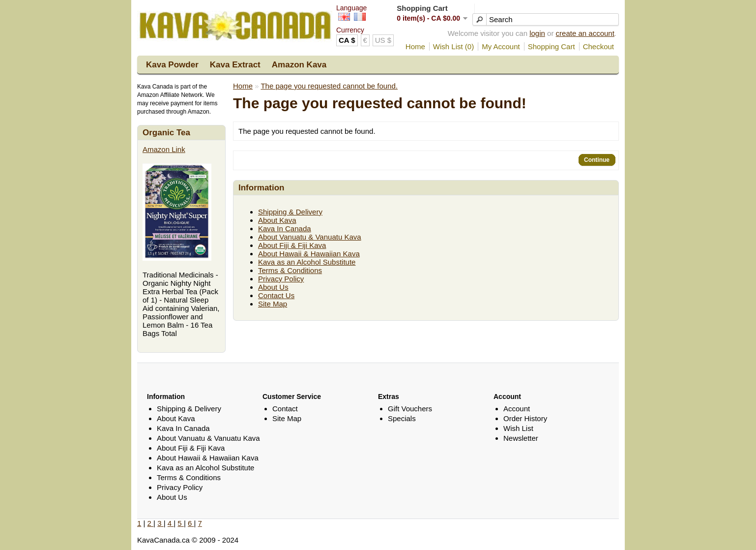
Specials (402, 418)
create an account (585, 33)
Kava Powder (172, 65)
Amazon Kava (299, 65)
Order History (525, 418)
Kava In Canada (285, 229)
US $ (383, 40)
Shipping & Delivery (290, 212)
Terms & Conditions (290, 270)
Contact (285, 409)
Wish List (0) (453, 46)
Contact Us (276, 295)
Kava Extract (235, 65)
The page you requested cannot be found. (329, 86)
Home (415, 46)
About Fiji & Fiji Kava (292, 245)
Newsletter (521, 438)
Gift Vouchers (410, 409)
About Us (273, 287)
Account (517, 409)
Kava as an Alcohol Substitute (307, 262)
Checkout (598, 46)
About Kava (277, 220)
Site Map (273, 304)
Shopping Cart (552, 46)
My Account (501, 46)
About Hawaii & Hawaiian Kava (309, 254)
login (537, 33)
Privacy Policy (281, 279)
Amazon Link (164, 149)
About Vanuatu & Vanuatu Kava (310, 237)
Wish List (518, 428)
